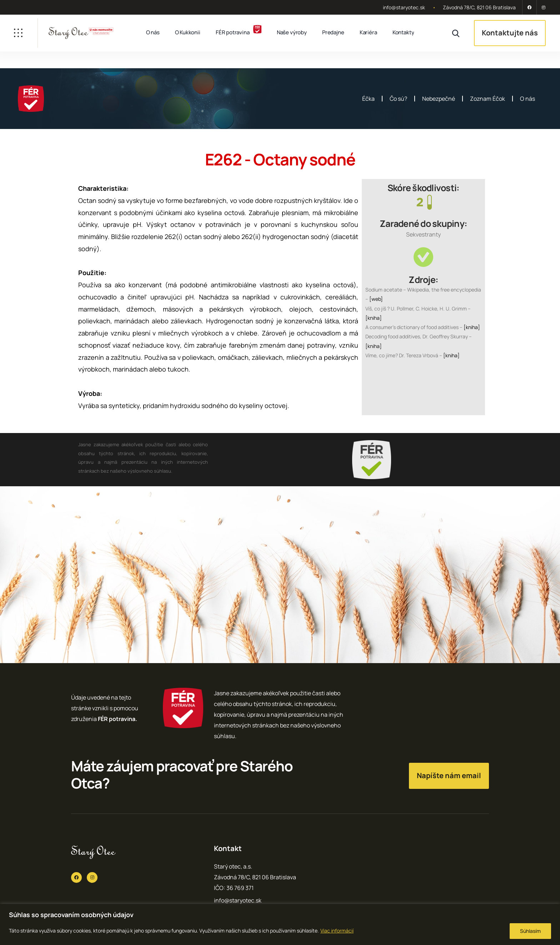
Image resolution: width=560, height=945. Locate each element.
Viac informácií (337, 931)
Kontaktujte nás (510, 33)
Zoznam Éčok (487, 99)
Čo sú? (398, 99)
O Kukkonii (188, 32)
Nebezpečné (439, 99)
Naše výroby (292, 32)
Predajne (333, 32)
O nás (153, 32)
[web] (376, 299)
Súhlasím (530, 931)
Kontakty (403, 32)
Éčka (368, 99)
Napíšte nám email (449, 775)
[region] (280, 924)
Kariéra (368, 32)
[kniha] (374, 318)
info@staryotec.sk (404, 7)
